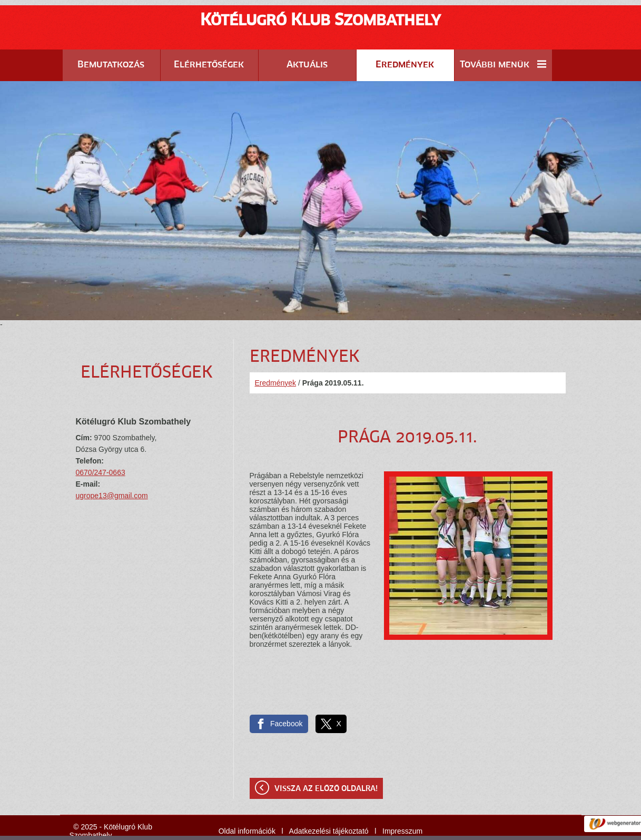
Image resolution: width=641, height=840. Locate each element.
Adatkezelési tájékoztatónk (338, 829)
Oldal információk (247, 805)
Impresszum (402, 805)
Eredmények (276, 357)
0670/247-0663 (101, 446)
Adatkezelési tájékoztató (329, 805)
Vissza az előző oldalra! (326, 763)
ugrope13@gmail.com (112, 469)
